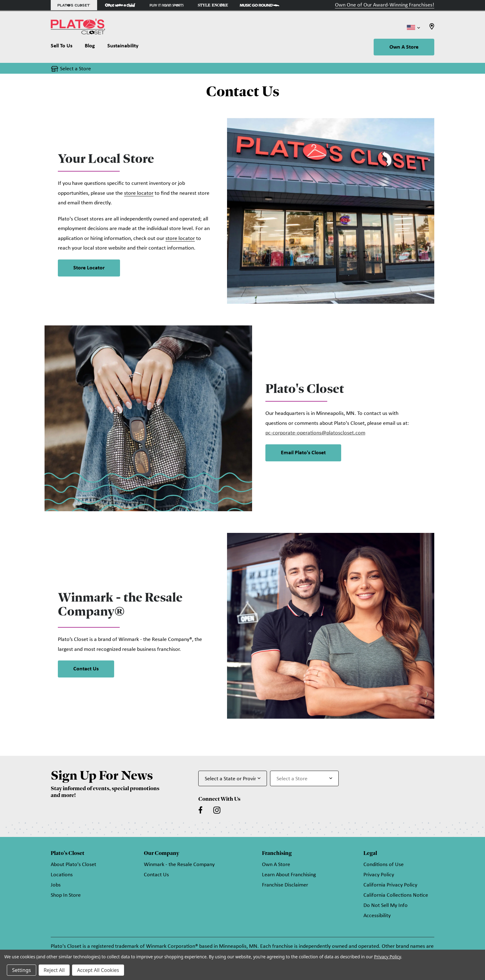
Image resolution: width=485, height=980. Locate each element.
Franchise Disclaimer (285, 885)
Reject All (54, 970)
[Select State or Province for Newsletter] (233, 778)
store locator (139, 193)
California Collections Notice (396, 895)
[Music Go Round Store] (260, 5)
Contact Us (156, 875)
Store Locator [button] (89, 268)
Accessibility (377, 916)
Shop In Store (66, 895)
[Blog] (90, 47)
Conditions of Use (384, 865)
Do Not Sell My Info (386, 906)
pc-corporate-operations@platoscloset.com (315, 433)
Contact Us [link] (86, 669)
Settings (21, 970)
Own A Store (404, 47)
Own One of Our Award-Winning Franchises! (385, 5)
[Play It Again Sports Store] (167, 5)
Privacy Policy (379, 875)
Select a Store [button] (75, 69)
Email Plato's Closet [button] (303, 453)
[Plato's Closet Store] (74, 5)
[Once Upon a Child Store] (120, 5)
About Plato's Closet (73, 865)
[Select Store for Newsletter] (304, 778)
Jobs (56, 885)
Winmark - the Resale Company (179, 865)
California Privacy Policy (390, 885)
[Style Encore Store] (213, 5)
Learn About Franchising (289, 875)
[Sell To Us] (65, 47)
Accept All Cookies (98, 970)
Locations (62, 875)
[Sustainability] (123, 47)
